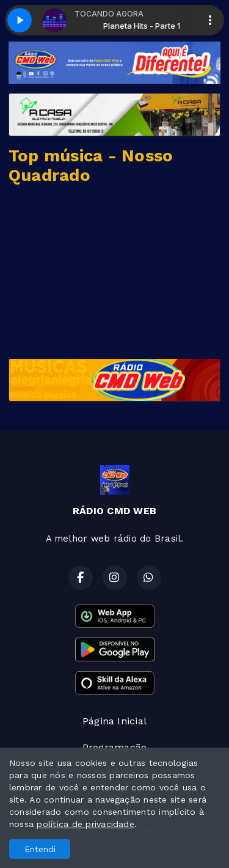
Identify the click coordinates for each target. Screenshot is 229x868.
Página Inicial (114, 721)
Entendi (40, 849)
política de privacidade (85, 824)
